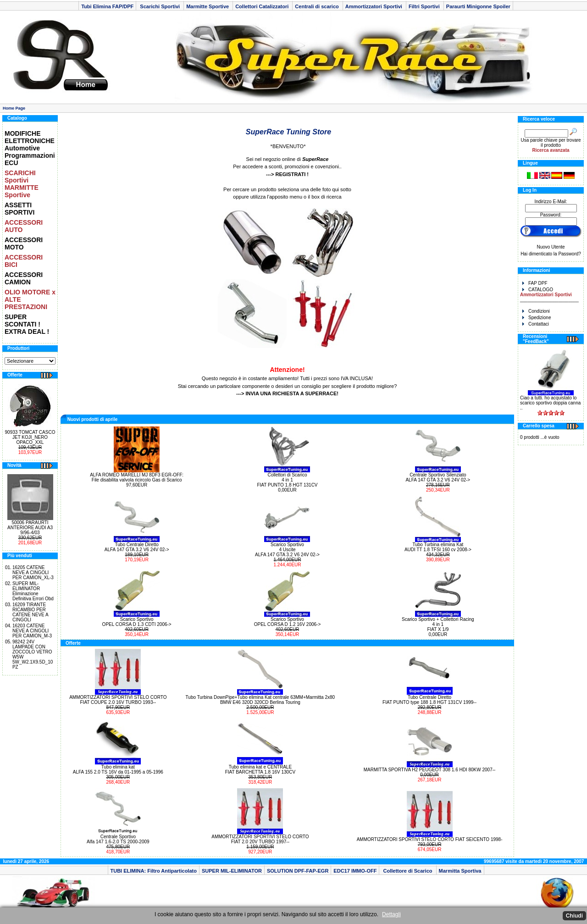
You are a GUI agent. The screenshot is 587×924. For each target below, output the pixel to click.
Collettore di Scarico (407, 871)
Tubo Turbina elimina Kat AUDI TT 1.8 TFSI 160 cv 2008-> (438, 547)
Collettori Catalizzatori (263, 6)
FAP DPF (535, 283)
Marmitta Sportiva (460, 871)
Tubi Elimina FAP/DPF (107, 6)
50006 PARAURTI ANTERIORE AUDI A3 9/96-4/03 (30, 528)
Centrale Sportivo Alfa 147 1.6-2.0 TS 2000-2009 (118, 839)
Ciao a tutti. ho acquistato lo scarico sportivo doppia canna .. (550, 403)
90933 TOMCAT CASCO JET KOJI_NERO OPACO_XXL (30, 437)
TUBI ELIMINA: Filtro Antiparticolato (154, 871)
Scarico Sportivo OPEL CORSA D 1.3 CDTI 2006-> (137, 622)
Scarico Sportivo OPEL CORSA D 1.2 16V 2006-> (288, 622)
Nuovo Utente (551, 247)
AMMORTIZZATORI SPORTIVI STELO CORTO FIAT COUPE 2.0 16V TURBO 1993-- (118, 700)
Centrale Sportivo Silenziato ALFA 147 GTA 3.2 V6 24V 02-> (438, 477)
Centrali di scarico (317, 6)
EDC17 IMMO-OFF (355, 871)
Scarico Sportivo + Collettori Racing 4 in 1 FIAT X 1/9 (438, 624)
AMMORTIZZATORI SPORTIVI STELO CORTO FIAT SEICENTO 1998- (430, 839)
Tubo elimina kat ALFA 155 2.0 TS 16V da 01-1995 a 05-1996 (118, 769)
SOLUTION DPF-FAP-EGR (298, 871)
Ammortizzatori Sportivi (374, 6)
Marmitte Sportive (208, 6)
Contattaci (536, 324)
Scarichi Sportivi (160, 6)
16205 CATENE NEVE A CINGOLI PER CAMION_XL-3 (33, 573)
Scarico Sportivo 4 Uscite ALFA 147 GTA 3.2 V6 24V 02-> (287, 550)
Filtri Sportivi (425, 6)
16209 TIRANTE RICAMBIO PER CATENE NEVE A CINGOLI (30, 612)
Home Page (14, 108)
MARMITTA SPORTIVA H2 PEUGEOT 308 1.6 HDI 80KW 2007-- (430, 770)
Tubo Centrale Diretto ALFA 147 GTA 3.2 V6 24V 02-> (137, 547)
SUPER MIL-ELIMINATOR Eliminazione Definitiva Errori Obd (33, 591)
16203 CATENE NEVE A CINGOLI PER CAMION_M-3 (32, 631)
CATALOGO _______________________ (549, 295)
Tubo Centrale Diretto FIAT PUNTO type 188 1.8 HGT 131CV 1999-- (429, 700)
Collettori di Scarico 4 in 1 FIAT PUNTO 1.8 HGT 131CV (287, 480)
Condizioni (536, 311)
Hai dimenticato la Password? (551, 254)
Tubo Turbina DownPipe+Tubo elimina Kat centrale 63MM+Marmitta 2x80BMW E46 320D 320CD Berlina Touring (260, 700)
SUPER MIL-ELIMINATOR (232, 871)
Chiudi (574, 916)
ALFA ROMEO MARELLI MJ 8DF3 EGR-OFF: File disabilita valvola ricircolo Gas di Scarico (137, 477)
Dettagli (391, 914)
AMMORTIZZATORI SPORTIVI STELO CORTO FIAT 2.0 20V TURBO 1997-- (260, 839)
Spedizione (537, 318)
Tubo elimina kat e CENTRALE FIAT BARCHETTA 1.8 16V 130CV (260, 769)
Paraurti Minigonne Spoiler (478, 6)
